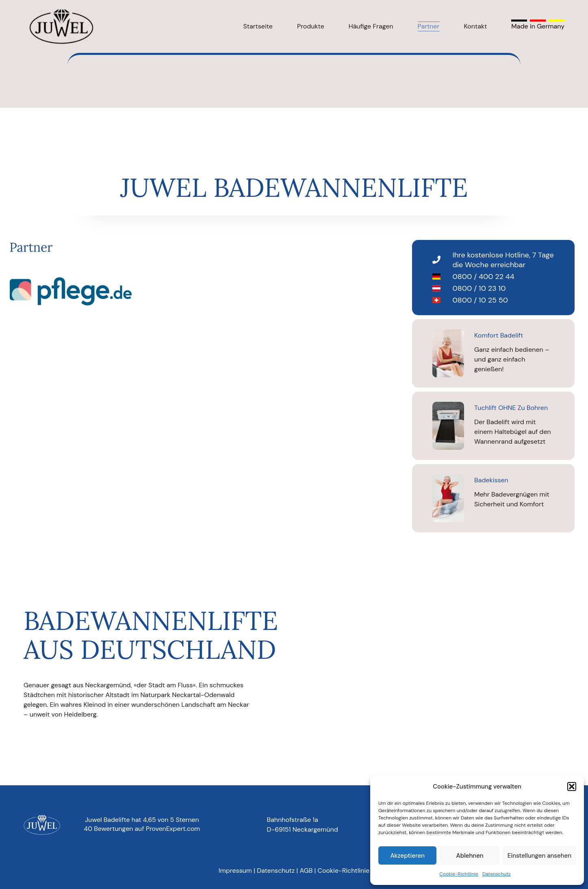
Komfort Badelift (499, 335)
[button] (572, 787)
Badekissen (491, 480)
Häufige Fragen (371, 26)
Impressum (235, 870)
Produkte (311, 26)
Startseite (258, 26)
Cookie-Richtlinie (459, 874)
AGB (306, 870)
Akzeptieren (407, 856)
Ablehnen (470, 856)
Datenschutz (497, 874)
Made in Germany (538, 26)
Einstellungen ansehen (539, 856)
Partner (429, 26)
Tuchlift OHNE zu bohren (511, 408)
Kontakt (476, 26)
